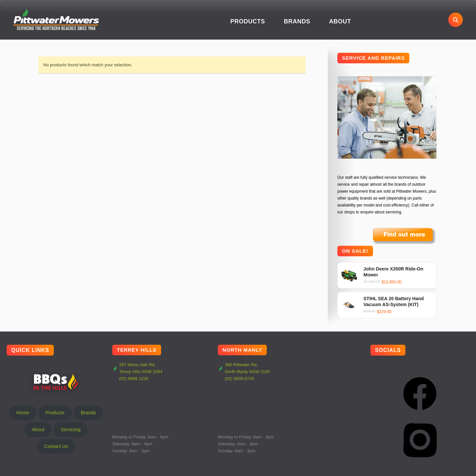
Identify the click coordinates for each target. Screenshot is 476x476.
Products (248, 21)
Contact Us (56, 446)
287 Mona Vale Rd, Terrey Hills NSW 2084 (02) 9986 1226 (137, 372)
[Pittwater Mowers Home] (56, 20)
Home (23, 413)
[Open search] (456, 20)
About (340, 21)
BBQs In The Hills (56, 382)
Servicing (71, 429)
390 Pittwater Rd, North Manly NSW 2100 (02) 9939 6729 (244, 372)
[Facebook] (420, 394)
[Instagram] (420, 440)
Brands (297, 21)
